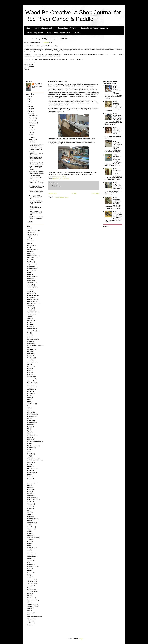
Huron (29, 398)
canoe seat (30, 289)
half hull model (31, 383)
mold (29, 452)
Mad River (30, 439)
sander (29, 514)
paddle (29, 471)
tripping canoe (31, 589)
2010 (29, 111)
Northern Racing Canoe (34, 460)
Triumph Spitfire (32, 592)
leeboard (30, 427)
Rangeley (30, 496)
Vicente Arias (31, 598)
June (31, 130)
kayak (29, 406)
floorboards (30, 354)
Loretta (29, 433)
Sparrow (30, 539)
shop (29, 531)
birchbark (30, 254)
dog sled (30, 324)
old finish (30, 466)
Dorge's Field (31, 329)
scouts (29, 521)
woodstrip (30, 621)
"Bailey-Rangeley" (32, 231)
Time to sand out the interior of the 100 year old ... (36, 177)
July (31, 128)
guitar (29, 372)
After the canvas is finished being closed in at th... (36, 145)
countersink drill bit (32, 312)
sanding (30, 516)
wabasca (30, 608)
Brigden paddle (31, 268)
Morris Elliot (31, 454)
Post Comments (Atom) (62, 197)
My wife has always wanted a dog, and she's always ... (36, 182)
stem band (30, 552)
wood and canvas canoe (34, 617)
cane (29, 272)
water (29, 610)
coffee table (31, 310)
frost (29, 364)
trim (28, 587)
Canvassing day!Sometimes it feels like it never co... (36, 153)
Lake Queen (31, 423)
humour (29, 395)
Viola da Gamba (32, 600)
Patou (29, 481)
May (31, 132)
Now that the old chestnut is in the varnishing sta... (36, 163)
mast (29, 443)
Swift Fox (30, 558)
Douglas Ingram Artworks (67, 28)
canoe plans (31, 281)
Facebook (46, 42)
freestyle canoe (32, 362)
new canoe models (32, 458)
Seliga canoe (31, 529)
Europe (29, 337)
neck (29, 456)
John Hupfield (31, 404)
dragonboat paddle (32, 331)
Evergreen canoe (32, 339)
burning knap (31, 270)
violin (29, 602)
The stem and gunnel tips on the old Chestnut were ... (36, 202)
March (31, 137)
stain (29, 546)
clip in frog (30, 308)
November (32, 118)
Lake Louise (31, 421)
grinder (29, 370)
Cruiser (29, 318)
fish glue (30, 352)
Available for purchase (35, 33)
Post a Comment (56, 186)
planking (30, 487)
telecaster (30, 564)
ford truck (30, 356)
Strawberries (31, 554)
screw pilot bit (31, 523)
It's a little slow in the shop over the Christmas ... (36, 218)
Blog (28, 28)
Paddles (77, 33)
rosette (29, 506)
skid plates (30, 535)
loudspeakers (31, 435)
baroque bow (31, 245)
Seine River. (31, 527)
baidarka (30, 241)
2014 (29, 102)
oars (29, 464)
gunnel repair (31, 379)
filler (29, 347)
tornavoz (30, 577)
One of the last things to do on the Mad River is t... (36, 187)
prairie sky (30, 489)
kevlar (29, 410)
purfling (29, 491)
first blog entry (31, 349)
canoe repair (56, 179)
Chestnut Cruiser (32, 299)
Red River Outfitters (33, 500)
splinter (29, 541)
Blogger (81, 639)
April (31, 135)
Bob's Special (31, 258)
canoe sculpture (32, 287)
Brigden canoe (31, 264)
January (32, 142)
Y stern (29, 625)
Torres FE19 (31, 581)
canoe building (31, 276)
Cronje (29, 316)
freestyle (30, 360)
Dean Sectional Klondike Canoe (59, 33)
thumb (29, 569)
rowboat (30, 508)
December (32, 116)
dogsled (30, 327)
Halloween (30, 385)
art (28, 237)
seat (29, 525)
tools (29, 575)
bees (29, 247)
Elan (29, 333)
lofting (29, 429)
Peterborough (31, 483)
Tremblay (30, 585)
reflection (30, 502)
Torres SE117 (31, 583)
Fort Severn (31, 358)
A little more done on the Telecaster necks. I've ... (36, 149)
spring (29, 544)
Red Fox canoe (32, 498)
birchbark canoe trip (33, 256)
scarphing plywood (32, 519)
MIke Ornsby (31, 448)
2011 (29, 109)
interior (29, 402)
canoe (29, 274)
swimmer (30, 560)
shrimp (29, 533)
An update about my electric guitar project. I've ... (35, 197)
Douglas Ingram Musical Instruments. (94, 28)
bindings (30, 251)
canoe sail (30, 285)
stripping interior (32, 556)
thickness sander (32, 567)
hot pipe (30, 391)
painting (30, 477)
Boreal (29, 260)
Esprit (29, 335)
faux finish (30, 341)
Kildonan (30, 412)
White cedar (31, 612)
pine (29, 485)
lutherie (29, 437)
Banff (29, 243)
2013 (29, 104)
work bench (30, 623)
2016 (29, 99)
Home (74, 194)
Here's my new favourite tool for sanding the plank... (35, 168)
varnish (29, 594)
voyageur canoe (32, 604)
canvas (29, 291)
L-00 (29, 418)
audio (29, 239)
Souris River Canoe (33, 537)
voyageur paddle (32, 606)
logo (29, 431)
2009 (29, 114)
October (32, 120)
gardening (30, 366)
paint (29, 475)
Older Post (95, 194)
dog (28, 322)
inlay (29, 400)
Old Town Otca (31, 468)
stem (29, 550)
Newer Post (52, 194)
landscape (30, 425)
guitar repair (31, 377)
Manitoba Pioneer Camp (34, 441)
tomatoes (30, 573)
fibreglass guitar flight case (35, 345)
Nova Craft (30, 462)
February (32, 140)
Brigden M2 (30, 266)
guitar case (30, 375)
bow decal (30, 262)
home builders (31, 387)
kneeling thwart (31, 416)
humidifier (30, 393)
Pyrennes (30, 494)
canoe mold (31, 279)
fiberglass (30, 343)
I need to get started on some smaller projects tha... (36, 213)
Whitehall (30, 614)
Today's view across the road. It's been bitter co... (35, 159)
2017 (29, 97)
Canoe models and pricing (44, 28)
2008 (29, 222)
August (31, 125)
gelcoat (29, 368)
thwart (29, 571)
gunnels (30, 381)
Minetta (29, 450)
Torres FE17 (31, 579)
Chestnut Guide (32, 302)
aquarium (30, 233)
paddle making (31, 473)
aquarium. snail (32, 235)
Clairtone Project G (33, 304)
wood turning (31, 619)
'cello (29, 229)
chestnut (30, 297)
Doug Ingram (38, 84)
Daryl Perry (30, 320)
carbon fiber (31, 293)
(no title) (115, 86)
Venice (29, 596)
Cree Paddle (31, 314)
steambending (31, 548)
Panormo (30, 479)
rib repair (30, 504)
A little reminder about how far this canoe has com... (36, 172)
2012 (29, 106)
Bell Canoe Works (32, 249)
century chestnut (64, 179)
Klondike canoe (32, 414)
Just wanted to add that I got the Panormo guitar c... (36, 192)
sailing (29, 512)
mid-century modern (33, 446)
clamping (30, 306)
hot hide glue (31, 389)
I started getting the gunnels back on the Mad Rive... (35, 208)
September (32, 123)
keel (29, 408)
